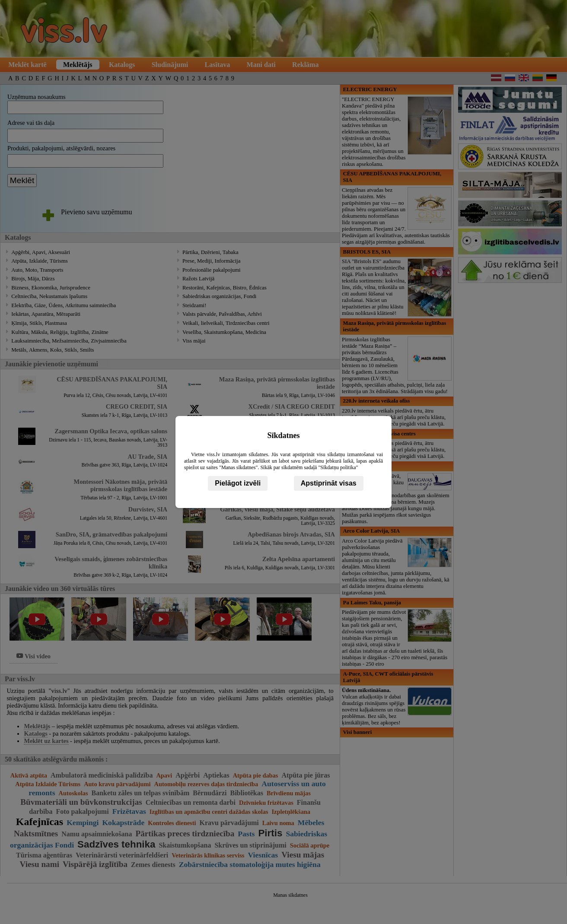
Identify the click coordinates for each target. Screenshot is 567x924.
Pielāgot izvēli (238, 483)
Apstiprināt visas (329, 483)
